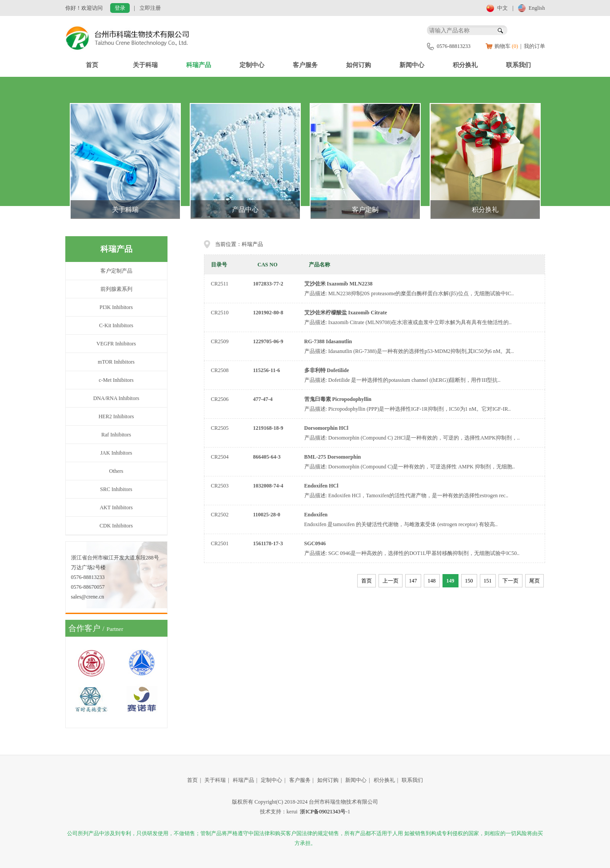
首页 (92, 65)
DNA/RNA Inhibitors (116, 398)
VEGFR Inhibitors (116, 344)
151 (488, 581)
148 (432, 581)
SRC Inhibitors (116, 489)
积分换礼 (465, 65)
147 (413, 581)
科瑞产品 (199, 65)
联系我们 (518, 65)
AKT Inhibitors (116, 507)
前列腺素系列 (116, 289)
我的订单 (534, 46)
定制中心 (252, 65)
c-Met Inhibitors (116, 380)
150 (469, 581)
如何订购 (359, 65)
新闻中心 (412, 65)
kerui (292, 812)
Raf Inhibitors (116, 435)
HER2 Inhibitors (116, 416)
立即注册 (150, 8)
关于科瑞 (145, 65)
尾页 (534, 581)
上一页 (391, 581)
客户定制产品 (116, 271)
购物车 (506, 46)
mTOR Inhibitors (116, 362)
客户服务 (305, 65)
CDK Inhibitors (116, 526)
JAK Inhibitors (116, 453)
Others (116, 471)
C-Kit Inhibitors (116, 325)
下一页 (510, 581)
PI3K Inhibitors (116, 307)
